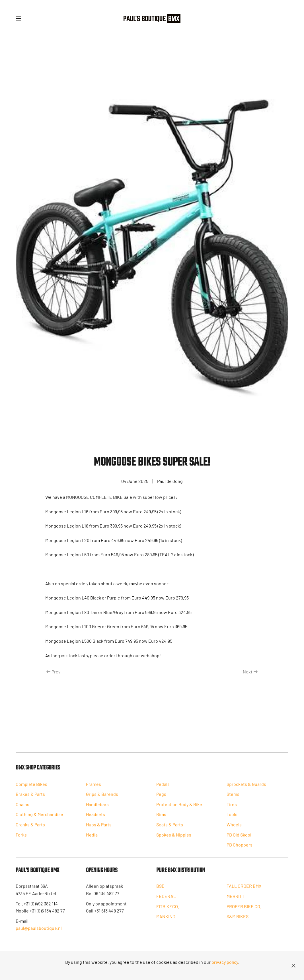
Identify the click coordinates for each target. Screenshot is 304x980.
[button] (19, 18)
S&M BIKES (238, 922)
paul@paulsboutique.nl (39, 934)
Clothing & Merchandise (39, 820)
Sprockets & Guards (246, 790)
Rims (161, 820)
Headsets (95, 820)
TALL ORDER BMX (244, 892)
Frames (94, 790)
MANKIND (166, 922)
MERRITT (236, 902)
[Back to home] (152, 18)
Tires (232, 810)
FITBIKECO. (168, 912)
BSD (160, 892)
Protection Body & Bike (179, 810)
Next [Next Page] (250, 672)
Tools (232, 820)
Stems (233, 800)
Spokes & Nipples (174, 840)
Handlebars (97, 810)
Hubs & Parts (99, 830)
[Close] (293, 966)
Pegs (161, 800)
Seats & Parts (170, 830)
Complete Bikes (31, 790)
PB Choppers (240, 850)
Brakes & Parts (30, 800)
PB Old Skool (239, 840)
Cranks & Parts (30, 830)
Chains (22, 810)
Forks (21, 840)
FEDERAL (166, 902)
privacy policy (225, 962)
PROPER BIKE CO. (244, 912)
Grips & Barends (102, 800)
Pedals (163, 790)
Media (92, 840)
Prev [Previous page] (54, 672)
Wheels (234, 830)
